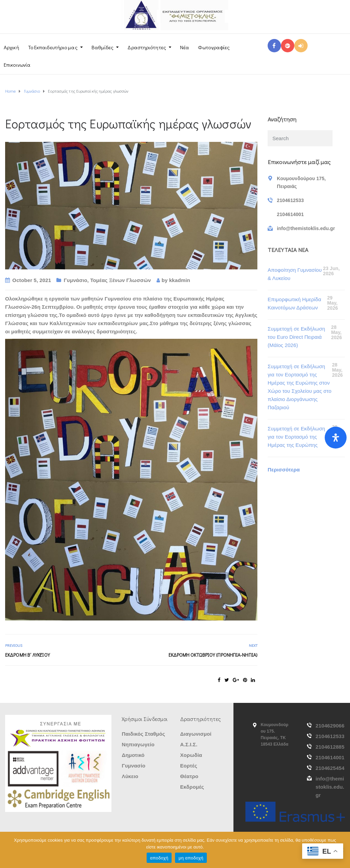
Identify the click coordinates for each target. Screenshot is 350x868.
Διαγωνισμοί (196, 734)
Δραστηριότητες (147, 47)
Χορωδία (191, 755)
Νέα (185, 47)
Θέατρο (189, 776)
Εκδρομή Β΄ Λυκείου (28, 655)
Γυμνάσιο (75, 280)
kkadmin (180, 280)
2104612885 (330, 747)
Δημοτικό (133, 755)
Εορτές (189, 766)
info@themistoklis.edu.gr (330, 787)
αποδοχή (159, 858)
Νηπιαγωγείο (138, 744)
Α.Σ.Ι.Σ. (189, 744)
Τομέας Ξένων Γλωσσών (121, 280)
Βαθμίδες (103, 47)
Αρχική (11, 47)
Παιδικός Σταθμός (143, 734)
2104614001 (330, 757)
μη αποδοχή (191, 858)
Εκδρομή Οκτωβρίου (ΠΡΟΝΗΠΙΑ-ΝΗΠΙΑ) (213, 655)
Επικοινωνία (17, 65)
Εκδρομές (192, 787)
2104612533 (330, 736)
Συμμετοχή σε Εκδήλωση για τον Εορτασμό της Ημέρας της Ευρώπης (296, 437)
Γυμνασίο (133, 766)
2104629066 (330, 726)
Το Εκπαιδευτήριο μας (53, 47)
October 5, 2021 (32, 280)
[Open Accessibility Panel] (336, 438)
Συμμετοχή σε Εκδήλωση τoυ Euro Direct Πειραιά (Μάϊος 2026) (296, 337)
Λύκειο (130, 776)
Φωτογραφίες (214, 47)
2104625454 (330, 768)
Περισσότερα (284, 470)
